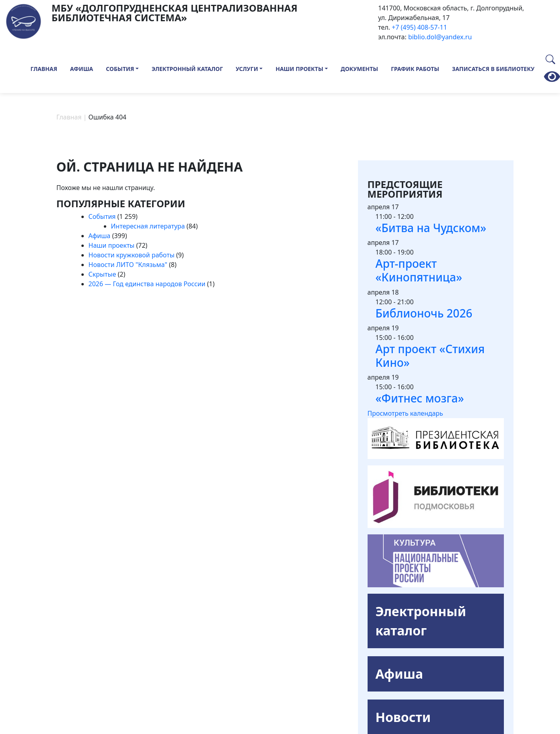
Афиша (82, 69)
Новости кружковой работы (132, 255)
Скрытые (102, 274)
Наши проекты (299, 69)
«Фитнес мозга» (420, 398)
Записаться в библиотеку (493, 69)
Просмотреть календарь (405, 413)
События (120, 69)
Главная (44, 69)
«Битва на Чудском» (431, 228)
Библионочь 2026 (424, 313)
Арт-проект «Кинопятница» (419, 270)
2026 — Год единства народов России (147, 284)
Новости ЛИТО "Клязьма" (128, 265)
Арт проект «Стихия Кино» (430, 356)
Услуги (247, 69)
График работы (415, 69)
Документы (359, 69)
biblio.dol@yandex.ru (440, 37)
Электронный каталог (187, 69)
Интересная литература (148, 226)
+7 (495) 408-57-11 (419, 27)
